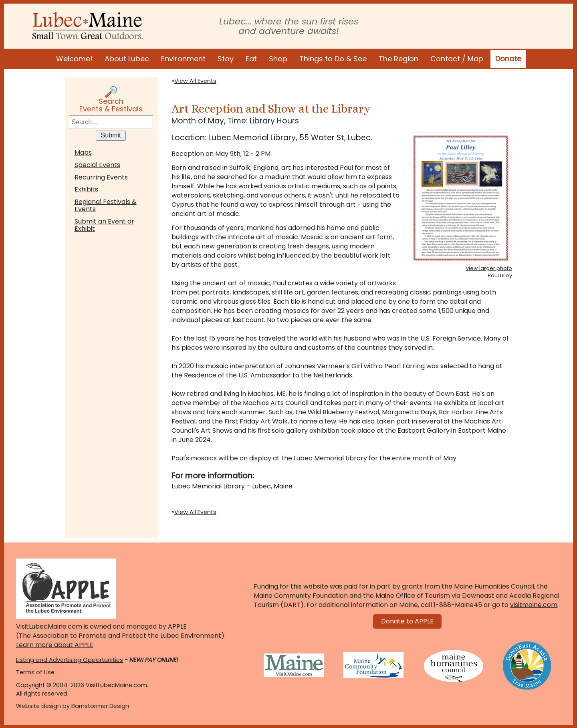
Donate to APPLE (407, 621)
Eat (251, 59)
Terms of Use (35, 672)
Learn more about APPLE (55, 645)
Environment (183, 59)
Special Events (97, 165)
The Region (398, 59)
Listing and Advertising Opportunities (70, 660)
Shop (278, 59)
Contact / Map (457, 59)
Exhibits (86, 189)
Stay (226, 59)
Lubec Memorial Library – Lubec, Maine (232, 486)
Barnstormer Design (100, 706)
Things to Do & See (333, 59)
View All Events (195, 81)
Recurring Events (101, 177)
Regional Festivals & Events (106, 205)
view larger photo (489, 268)
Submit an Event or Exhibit (104, 225)
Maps (83, 152)
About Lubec (127, 59)
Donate (508, 59)
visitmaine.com (534, 605)
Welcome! (74, 59)
